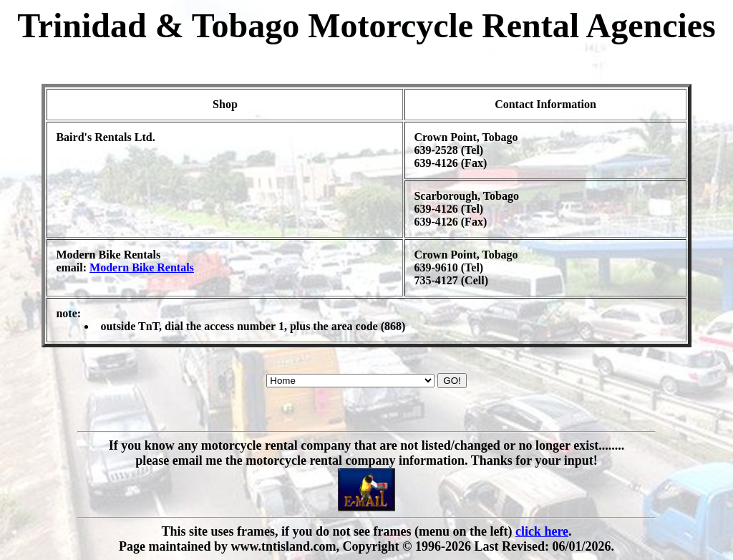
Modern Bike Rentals (142, 267)
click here (542, 531)
